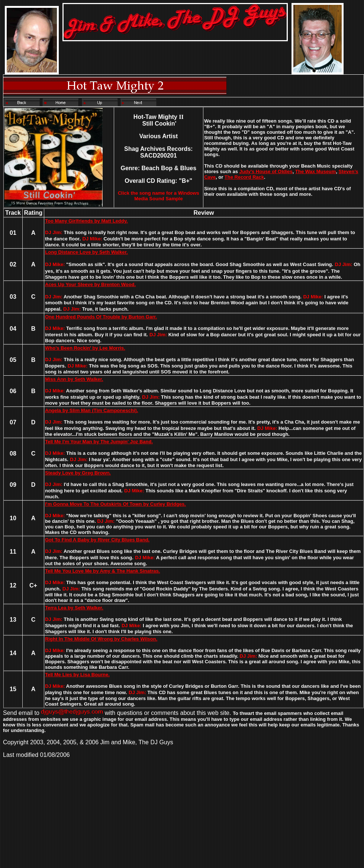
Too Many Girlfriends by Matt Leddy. (86, 221)
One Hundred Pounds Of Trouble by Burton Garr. (101, 317)
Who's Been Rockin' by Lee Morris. (85, 348)
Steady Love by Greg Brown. (78, 473)
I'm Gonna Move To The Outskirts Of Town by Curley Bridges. (115, 504)
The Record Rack (244, 177)
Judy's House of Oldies (266, 171)
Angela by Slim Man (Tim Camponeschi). (91, 410)
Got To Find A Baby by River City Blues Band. (97, 540)
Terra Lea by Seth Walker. (74, 608)
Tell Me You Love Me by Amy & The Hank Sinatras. (102, 571)
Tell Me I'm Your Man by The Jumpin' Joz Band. (99, 442)
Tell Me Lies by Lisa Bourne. (77, 675)
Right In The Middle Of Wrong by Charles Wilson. (101, 639)
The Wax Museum (315, 171)
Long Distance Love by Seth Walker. (86, 252)
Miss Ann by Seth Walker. (74, 379)
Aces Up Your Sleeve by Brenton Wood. (90, 284)
